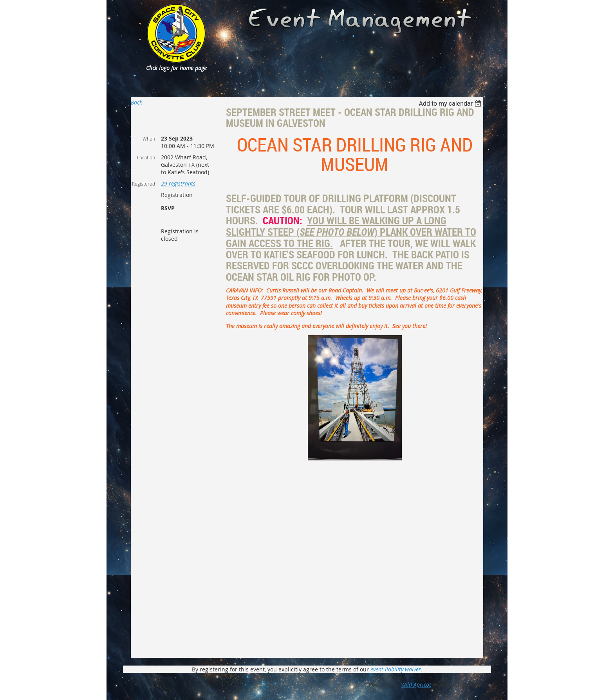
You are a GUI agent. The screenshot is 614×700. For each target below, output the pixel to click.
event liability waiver (396, 669)
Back (136, 102)
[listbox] (451, 104)
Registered (144, 184)
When (149, 139)
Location (146, 157)
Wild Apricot (416, 685)
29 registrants (178, 183)
